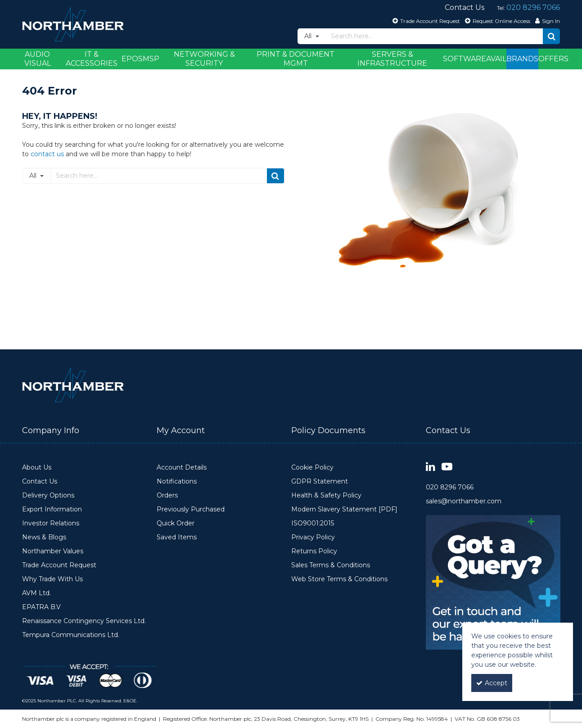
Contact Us (40, 482)
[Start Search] (551, 36)
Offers (553, 59)
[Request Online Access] (496, 21)
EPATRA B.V (41, 607)
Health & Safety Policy (326, 495)
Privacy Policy (313, 537)
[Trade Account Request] (425, 21)
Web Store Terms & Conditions (339, 579)
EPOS (132, 59)
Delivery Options (48, 495)
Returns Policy (314, 551)
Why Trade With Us (52, 579)
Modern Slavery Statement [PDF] (344, 509)
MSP (151, 59)
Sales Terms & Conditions (331, 565)
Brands (522, 59)
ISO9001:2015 (313, 523)
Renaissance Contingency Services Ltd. (84, 621)
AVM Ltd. (36, 593)
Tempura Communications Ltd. (71, 635)
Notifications (177, 482)
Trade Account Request (59, 565)
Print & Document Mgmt (296, 59)
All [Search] (309, 36)
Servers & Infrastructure (392, 59)
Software (465, 59)
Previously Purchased (191, 509)
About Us (37, 468)
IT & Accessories (92, 59)
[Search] (435, 36)
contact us (47, 154)
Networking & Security (204, 59)
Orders (167, 495)
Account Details (182, 468)
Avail (496, 59)
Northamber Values (53, 551)
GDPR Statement (320, 482)
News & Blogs (44, 537)
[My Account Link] (546, 21)
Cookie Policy (312, 468)
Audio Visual (38, 59)
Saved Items (177, 537)
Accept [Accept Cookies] (492, 683)
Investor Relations (51, 523)
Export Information (52, 509)
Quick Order (176, 523)
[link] (431, 467)
